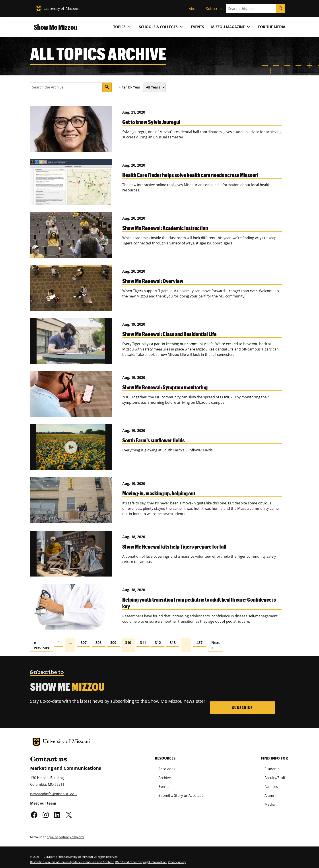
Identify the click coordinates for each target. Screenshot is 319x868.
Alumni (270, 792)
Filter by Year (130, 87)
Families (271, 783)
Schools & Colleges (161, 27)
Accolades (167, 765)
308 (98, 643)
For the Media (272, 27)
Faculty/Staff (275, 774)
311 (143, 643)
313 (173, 643)
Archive (165, 774)
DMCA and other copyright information (141, 858)
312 (158, 643)
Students (272, 765)
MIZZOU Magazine (231, 27)
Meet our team (43, 800)
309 (113, 643)
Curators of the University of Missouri (68, 853)
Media (270, 801)
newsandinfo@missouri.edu (53, 790)
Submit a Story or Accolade (181, 792)
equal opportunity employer (66, 833)
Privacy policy (177, 858)
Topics (123, 27)
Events (197, 27)
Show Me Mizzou (55, 27)
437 (199, 643)
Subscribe (214, 9)
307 (84, 643)
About (194, 9)
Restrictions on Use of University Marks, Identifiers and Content (72, 858)
